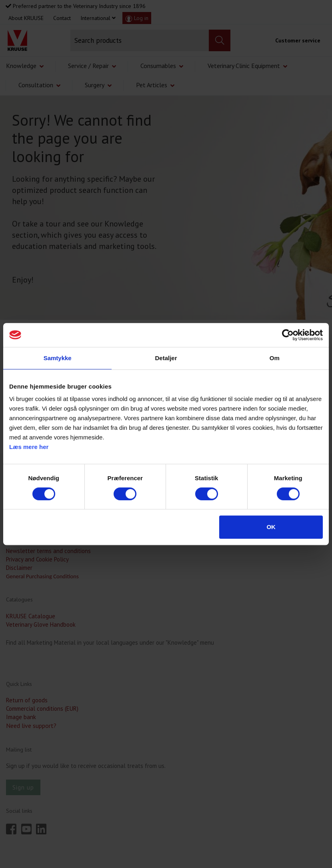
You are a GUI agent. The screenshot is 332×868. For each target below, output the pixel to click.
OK (271, 527)
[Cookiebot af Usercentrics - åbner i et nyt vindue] (288, 335)
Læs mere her (29, 447)
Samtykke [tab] (58, 358)
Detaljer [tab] (166, 358)
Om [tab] (275, 358)
